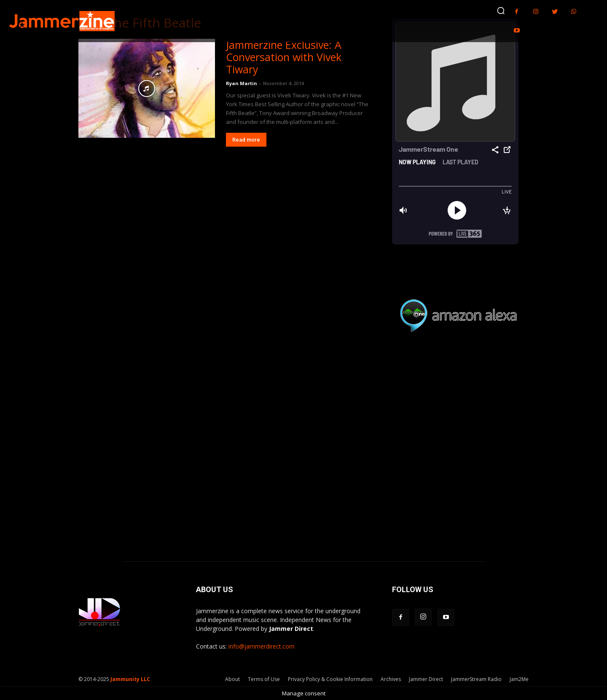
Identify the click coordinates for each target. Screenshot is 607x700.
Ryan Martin (242, 83)
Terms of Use (264, 679)
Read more (246, 140)
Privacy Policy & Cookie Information (330, 679)
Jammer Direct (426, 679)
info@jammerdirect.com (262, 646)
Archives (391, 679)
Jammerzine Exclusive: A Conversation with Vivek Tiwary (284, 57)
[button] (501, 11)
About (232, 679)
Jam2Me (519, 679)
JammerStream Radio (476, 679)
